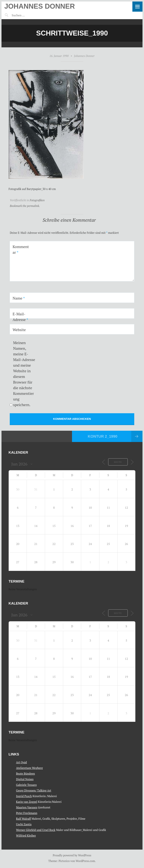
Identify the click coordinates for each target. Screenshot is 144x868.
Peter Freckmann (27, 813)
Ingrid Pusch (24, 796)
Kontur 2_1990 (103, 436)
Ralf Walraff (24, 819)
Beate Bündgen (26, 773)
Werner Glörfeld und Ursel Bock (36, 830)
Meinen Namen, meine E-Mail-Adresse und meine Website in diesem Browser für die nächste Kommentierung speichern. (24, 374)
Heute (118, 462)
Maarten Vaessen (27, 807)
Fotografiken (37, 200)
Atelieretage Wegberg (30, 768)
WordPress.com (85, 861)
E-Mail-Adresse (20, 317)
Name (19, 298)
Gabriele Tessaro (26, 785)
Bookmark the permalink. (25, 206)
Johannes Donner (40, 6)
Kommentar (21, 249)
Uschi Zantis (24, 824)
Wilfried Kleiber (26, 835)
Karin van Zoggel (27, 802)
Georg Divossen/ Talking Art (34, 790)
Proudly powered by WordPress (72, 855)
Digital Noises (25, 779)
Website (19, 330)
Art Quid (22, 762)
